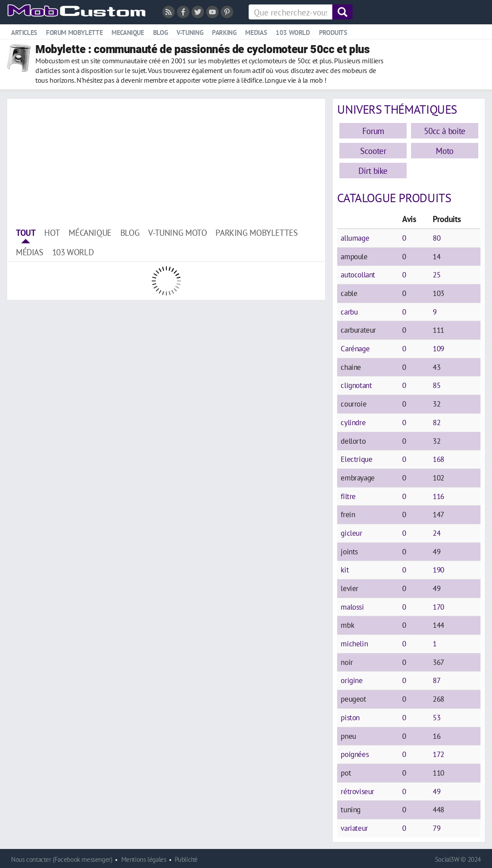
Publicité (186, 859)
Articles (24, 33)
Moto (444, 151)
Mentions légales (144, 859)
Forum (373, 131)
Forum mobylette (74, 33)
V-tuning (190, 33)
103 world (293, 33)
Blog (160, 33)
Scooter (373, 151)
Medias (256, 33)
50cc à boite (444, 131)
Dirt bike (373, 171)
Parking (224, 33)
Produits (333, 33)
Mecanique (128, 33)
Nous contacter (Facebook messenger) (62, 859)
